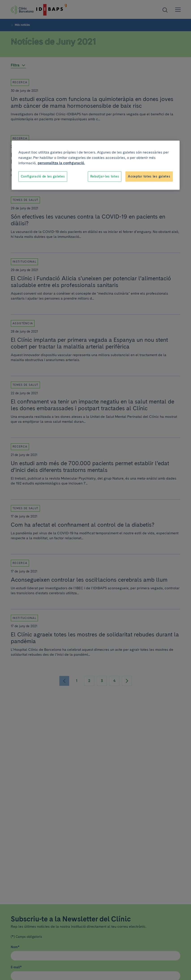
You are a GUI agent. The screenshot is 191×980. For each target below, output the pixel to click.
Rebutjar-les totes (105, 176)
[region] (96, 165)
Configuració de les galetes (43, 176)
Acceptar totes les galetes (149, 176)
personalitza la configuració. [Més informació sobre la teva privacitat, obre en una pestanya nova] (61, 163)
